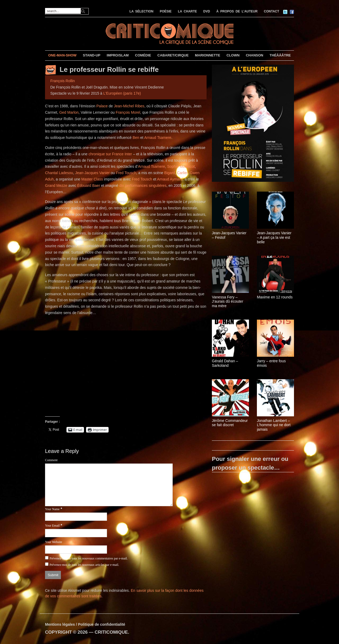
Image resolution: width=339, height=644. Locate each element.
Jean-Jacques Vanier (92, 173)
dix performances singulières (143, 186)
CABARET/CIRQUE (173, 55)
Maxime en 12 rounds (275, 297)
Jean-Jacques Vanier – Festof (229, 235)
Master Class (92, 179)
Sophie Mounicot (181, 166)
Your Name (52, 509)
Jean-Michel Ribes (129, 106)
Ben (136, 138)
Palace (102, 106)
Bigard (169, 173)
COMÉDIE (143, 55)
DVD (207, 11)
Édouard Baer (88, 186)
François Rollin (63, 81)
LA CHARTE (188, 11)
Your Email (52, 526)
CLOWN (233, 55)
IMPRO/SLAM (118, 55)
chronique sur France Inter (110, 154)
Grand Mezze (56, 186)
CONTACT (271, 11)
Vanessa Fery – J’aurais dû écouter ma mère (228, 302)
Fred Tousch (126, 173)
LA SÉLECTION (142, 11)
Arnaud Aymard (170, 179)
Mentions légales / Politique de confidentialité (85, 624)
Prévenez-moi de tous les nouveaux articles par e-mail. (84, 565)
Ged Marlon (69, 112)
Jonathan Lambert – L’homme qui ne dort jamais (274, 425)
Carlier (182, 173)
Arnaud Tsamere (158, 138)
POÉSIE (166, 11)
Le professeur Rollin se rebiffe (109, 69)
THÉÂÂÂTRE (280, 55)
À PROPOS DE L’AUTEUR (237, 11)
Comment (51, 460)
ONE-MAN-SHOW (62, 55)
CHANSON (255, 55)
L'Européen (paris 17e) (122, 93)
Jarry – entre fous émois (271, 363)
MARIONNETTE (208, 55)
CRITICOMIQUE (111, 632)
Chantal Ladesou (59, 173)
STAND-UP (92, 55)
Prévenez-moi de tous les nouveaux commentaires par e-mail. (89, 558)
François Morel (128, 112)
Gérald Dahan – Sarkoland (225, 363)
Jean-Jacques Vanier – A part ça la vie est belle (274, 237)
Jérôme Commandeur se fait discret (230, 423)
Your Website (54, 542)
